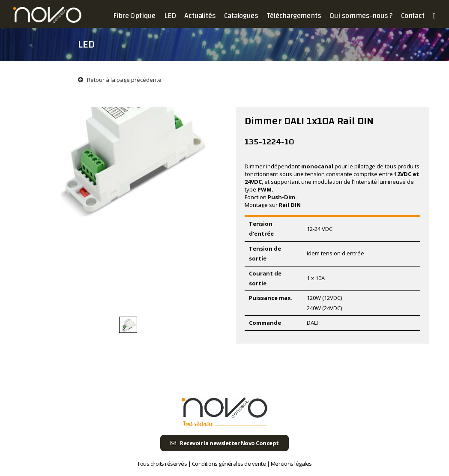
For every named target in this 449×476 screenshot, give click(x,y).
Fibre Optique (134, 16)
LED (170, 16)
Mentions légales (291, 464)
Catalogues (241, 16)
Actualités (200, 16)
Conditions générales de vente (229, 464)
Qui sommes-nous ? (361, 16)
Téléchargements (294, 16)
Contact (413, 16)
